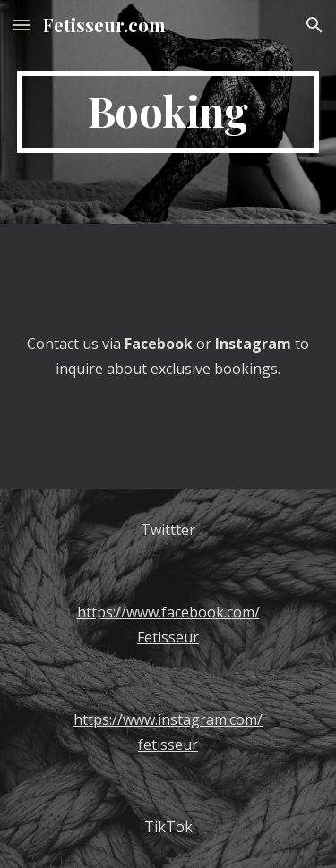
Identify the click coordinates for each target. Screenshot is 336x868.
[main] (168, 112)
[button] (22, 25)
